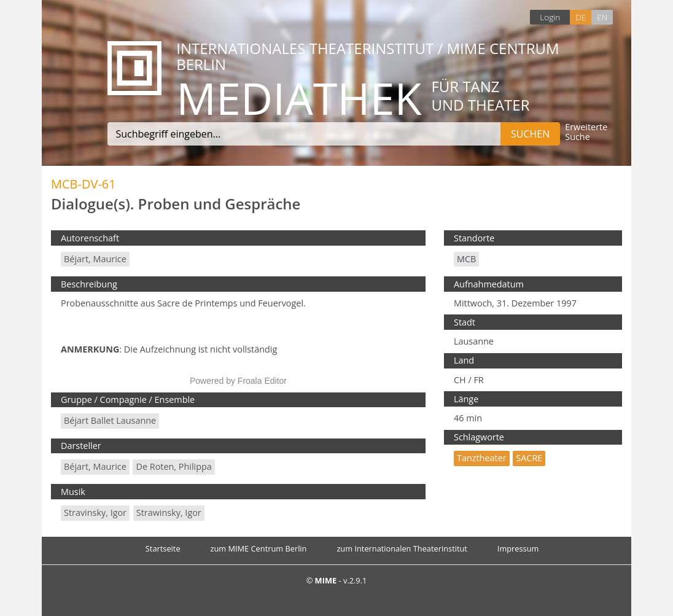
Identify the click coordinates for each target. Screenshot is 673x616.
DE (581, 17)
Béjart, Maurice (95, 259)
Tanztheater (482, 458)
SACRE (529, 458)
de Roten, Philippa (173, 466)
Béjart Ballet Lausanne (110, 420)
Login (550, 17)
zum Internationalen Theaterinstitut (402, 548)
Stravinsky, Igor (95, 513)
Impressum (518, 548)
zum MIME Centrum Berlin (259, 548)
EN (602, 17)
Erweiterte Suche (586, 132)
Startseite (163, 548)
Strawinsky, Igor (169, 513)
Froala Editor (262, 381)
